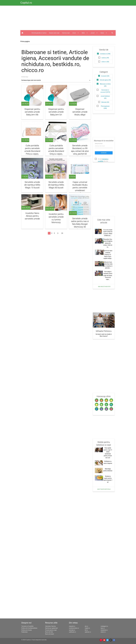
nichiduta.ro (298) (105, 54)
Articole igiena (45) (105, 80)
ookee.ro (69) (105, 62)
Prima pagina (25, 41)
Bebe (85, 33)
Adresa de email (99, 144)
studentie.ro (104, 630)
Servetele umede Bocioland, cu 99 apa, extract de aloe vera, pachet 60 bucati (80, 151)
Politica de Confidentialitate (29, 628)
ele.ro (86, 626)
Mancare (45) (105, 102)
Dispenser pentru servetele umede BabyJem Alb (32, 112)
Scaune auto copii (54, 33)
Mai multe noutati (104, 287)
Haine (104, 33)
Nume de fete (49, 632)
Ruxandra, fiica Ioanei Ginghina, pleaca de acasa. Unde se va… (108, 243)
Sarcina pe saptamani (51, 628)
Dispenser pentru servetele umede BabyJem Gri (56, 112)
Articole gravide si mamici (39, 33)
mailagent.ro (104, 626)
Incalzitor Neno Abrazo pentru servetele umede (32, 216)
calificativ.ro (72, 632)
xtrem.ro (103, 632)
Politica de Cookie (27, 630)
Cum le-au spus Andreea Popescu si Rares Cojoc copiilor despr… (108, 255)
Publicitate (24, 632)
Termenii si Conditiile (27, 626)
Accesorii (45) (105, 76)
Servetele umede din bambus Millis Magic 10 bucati (32, 185)
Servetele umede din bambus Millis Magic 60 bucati (56, 185)
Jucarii (94, 33)
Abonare (104, 153)
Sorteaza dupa (25, 77)
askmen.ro (88, 632)
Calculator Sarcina (50, 626)
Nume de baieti (50, 634)
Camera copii (66, 33)
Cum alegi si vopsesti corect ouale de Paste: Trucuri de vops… (108, 276)
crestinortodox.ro (74, 628)
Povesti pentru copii (51, 630)
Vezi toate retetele (104, 489)
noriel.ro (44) (105, 58)
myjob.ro (87, 628)
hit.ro (86, 630)
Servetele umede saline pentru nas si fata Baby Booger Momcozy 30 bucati (80, 224)
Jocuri (76, 33)
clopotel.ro (72, 626)
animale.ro (72, 630)
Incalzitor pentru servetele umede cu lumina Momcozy (56, 218)
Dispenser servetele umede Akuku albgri (80, 112)
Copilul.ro (26, 3)
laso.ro (103, 628)
